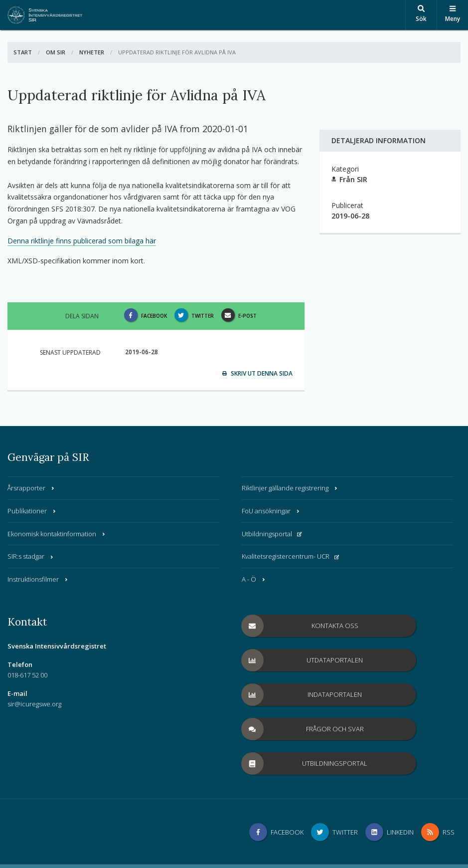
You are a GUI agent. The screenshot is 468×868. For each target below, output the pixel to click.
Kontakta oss (300, 626)
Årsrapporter (31, 488)
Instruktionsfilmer (38, 579)
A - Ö (254, 579)
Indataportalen (302, 695)
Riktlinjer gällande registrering (290, 488)
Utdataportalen (303, 660)
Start (23, 52)
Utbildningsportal (272, 534)
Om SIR (56, 52)
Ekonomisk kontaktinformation (57, 534)
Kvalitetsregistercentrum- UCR (291, 556)
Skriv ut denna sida (257, 373)
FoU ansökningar (271, 511)
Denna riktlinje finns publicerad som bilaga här (82, 241)
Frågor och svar (303, 729)
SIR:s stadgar (31, 556)
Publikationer (32, 511)
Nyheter (92, 52)
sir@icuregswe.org (34, 704)
